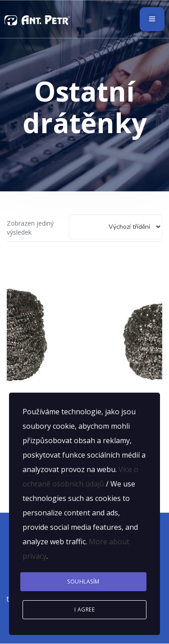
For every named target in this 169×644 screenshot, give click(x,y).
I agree (85, 609)
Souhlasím (83, 581)
